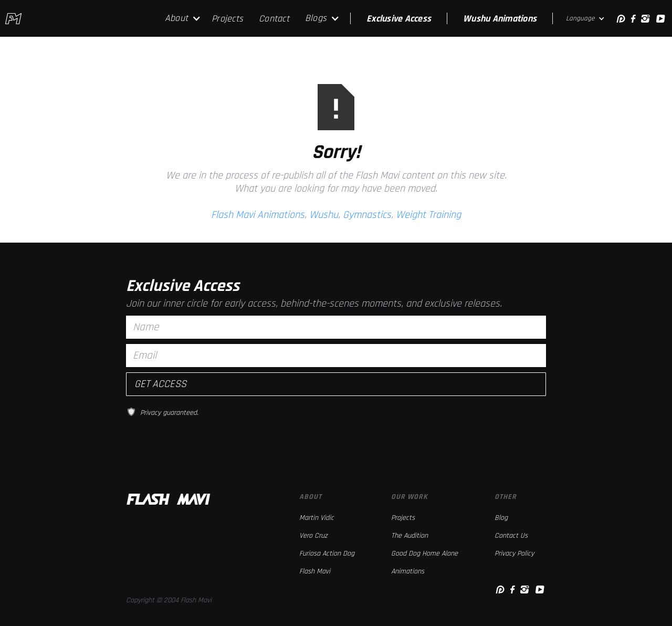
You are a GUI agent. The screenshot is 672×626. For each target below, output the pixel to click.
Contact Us (511, 536)
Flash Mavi (315, 571)
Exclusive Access (399, 19)
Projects (227, 19)
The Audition (409, 536)
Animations (408, 571)
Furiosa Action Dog (327, 554)
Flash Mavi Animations (258, 215)
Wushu (324, 215)
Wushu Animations (500, 19)
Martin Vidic (317, 518)
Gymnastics (367, 215)
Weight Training (428, 215)
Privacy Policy (514, 554)
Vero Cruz (313, 536)
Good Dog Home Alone (424, 554)
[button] (183, 18)
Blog (501, 518)
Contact (274, 19)
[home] (13, 19)
